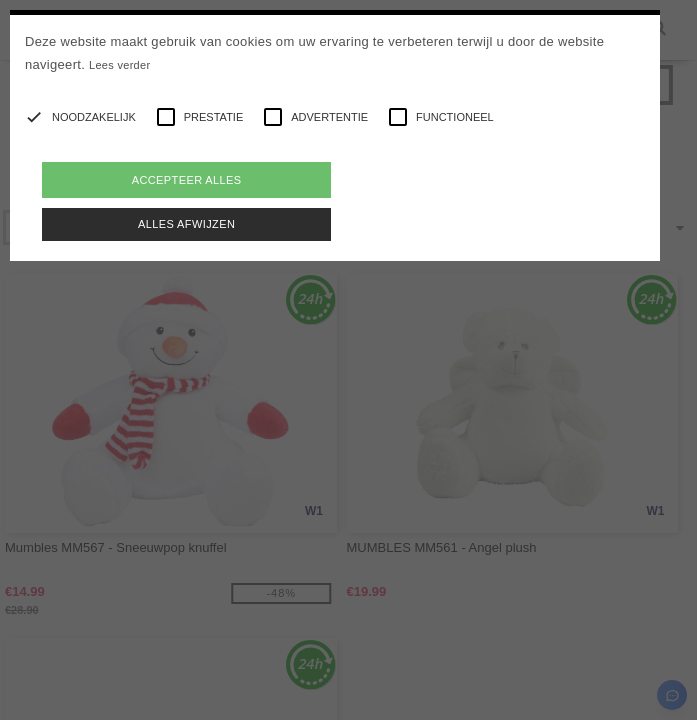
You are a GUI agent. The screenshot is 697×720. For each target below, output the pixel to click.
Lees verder (119, 65)
